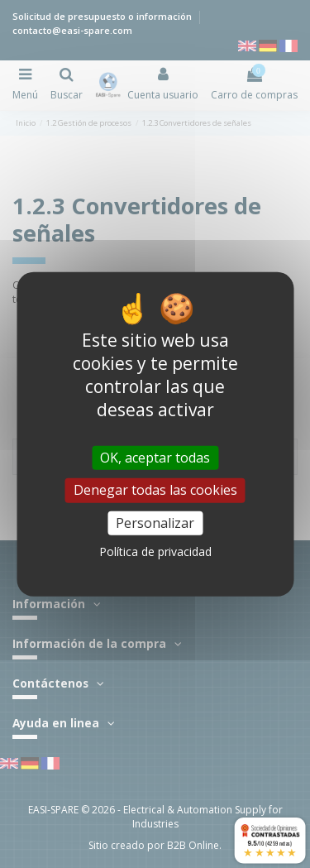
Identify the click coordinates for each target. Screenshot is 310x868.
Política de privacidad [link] (155, 551)
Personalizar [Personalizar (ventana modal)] (155, 522)
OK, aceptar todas (155, 458)
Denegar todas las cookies (155, 490)
